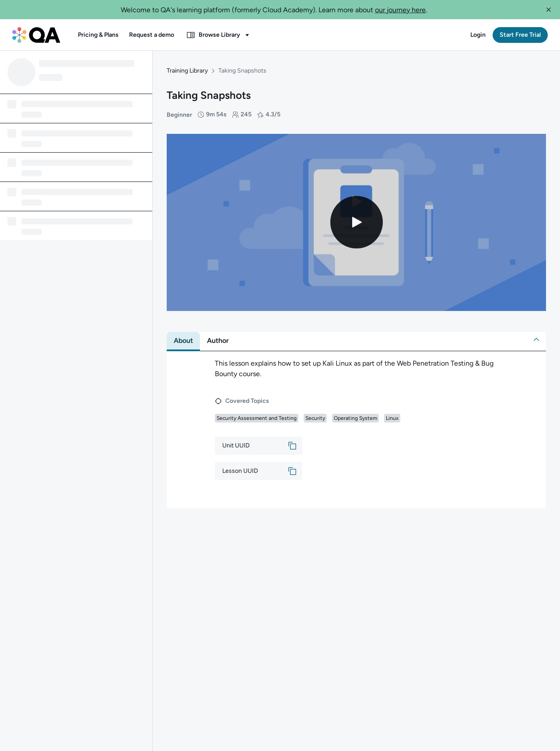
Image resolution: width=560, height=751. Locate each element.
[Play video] (357, 213)
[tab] (183, 331)
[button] (549, 10)
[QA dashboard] (36, 35)
